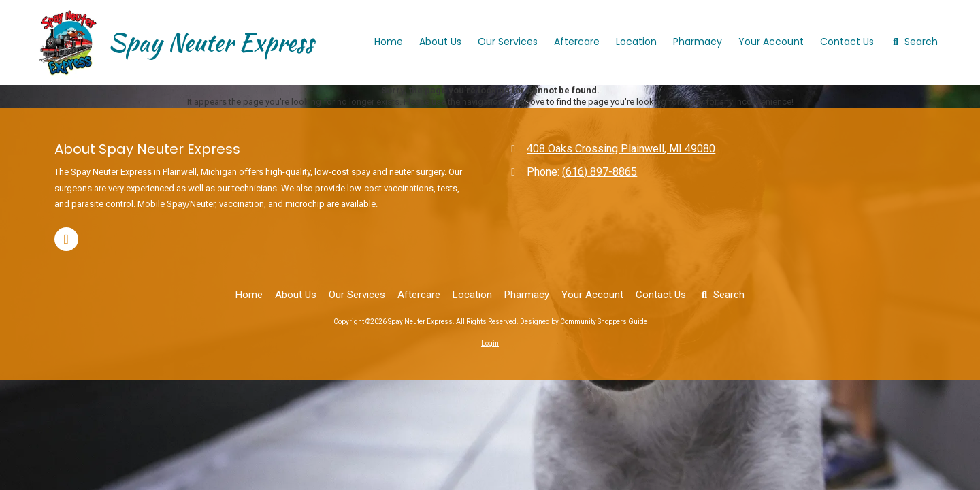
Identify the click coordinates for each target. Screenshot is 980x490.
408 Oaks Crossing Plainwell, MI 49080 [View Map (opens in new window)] (621, 149)
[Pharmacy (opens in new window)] (698, 42)
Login (490, 343)
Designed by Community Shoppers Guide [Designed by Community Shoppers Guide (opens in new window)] (584, 322)
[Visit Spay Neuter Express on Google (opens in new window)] (66, 239)
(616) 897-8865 (600, 172)
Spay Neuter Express (211, 42)
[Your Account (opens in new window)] (771, 42)
